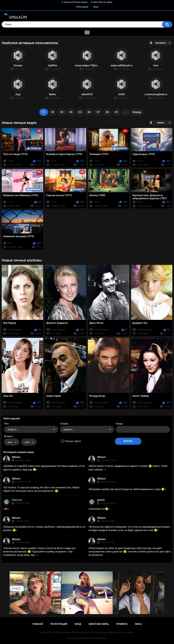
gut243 (101, 500)
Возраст (9, 436)
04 (71, 112)
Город (119, 424)
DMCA (138, 624)
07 (98, 112)
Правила (122, 624)
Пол (6, 424)
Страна (64, 424)
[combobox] (31, 429)
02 (53, 112)
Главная (38, 624)
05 (80, 112)
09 (116, 112)
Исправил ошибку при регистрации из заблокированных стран (127, 489)
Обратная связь (99, 624)
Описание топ (99, 509)
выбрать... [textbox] (13, 429)
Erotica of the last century (76, 2)
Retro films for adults (103, 2)
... (125, 112)
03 (62, 112)
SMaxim (16, 457)
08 (107, 112)
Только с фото (73, 441)
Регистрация (82, 7)
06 (89, 112)
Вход (96, 7)
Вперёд (137, 112)
